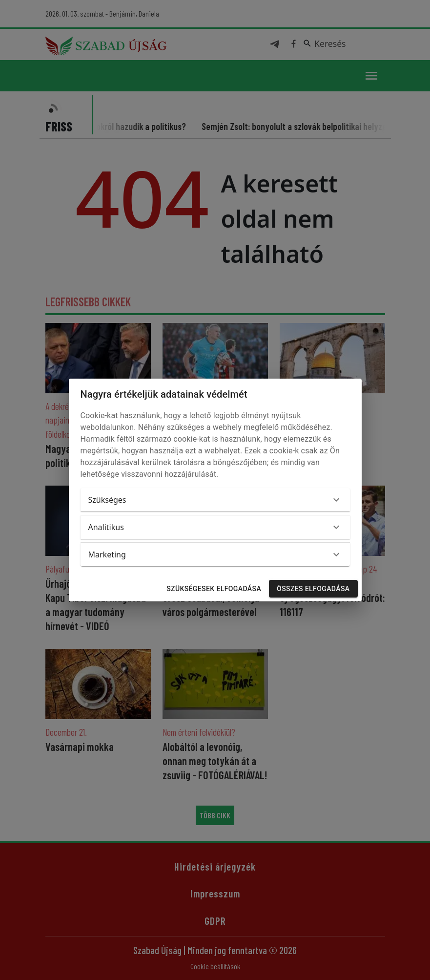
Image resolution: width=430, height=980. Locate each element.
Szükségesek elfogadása (214, 589)
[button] (215, 500)
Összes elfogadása (313, 589)
